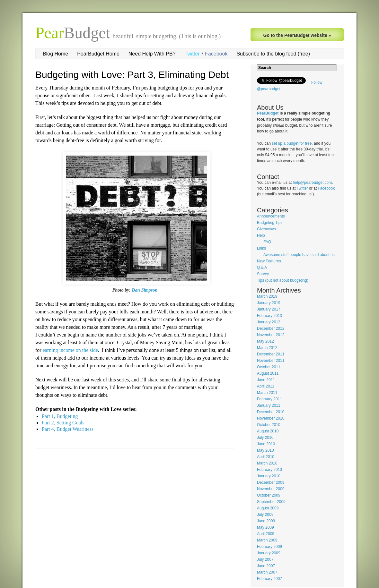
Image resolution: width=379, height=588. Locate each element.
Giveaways (266, 229)
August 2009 (268, 508)
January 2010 (269, 476)
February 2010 (269, 470)
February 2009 (269, 547)
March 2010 (267, 463)
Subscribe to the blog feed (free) (273, 54)
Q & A (262, 268)
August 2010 (268, 431)
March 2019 (267, 296)
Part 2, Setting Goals (63, 423)
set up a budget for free (292, 143)
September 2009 (271, 502)
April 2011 (266, 386)
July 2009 (265, 515)
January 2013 (269, 322)
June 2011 (266, 380)
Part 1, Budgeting (60, 416)
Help (261, 235)
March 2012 (267, 348)
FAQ (267, 242)
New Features (269, 261)
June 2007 (266, 566)
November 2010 (271, 418)
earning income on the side (70, 350)
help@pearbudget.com (313, 183)
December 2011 (271, 354)
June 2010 (266, 444)
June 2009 (266, 521)
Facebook (216, 54)
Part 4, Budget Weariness (68, 429)
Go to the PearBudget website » (297, 35)
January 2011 (269, 405)
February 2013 (269, 316)
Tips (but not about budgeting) (283, 280)
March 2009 (267, 540)
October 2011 (269, 367)
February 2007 (269, 579)
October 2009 (269, 495)
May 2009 (265, 527)
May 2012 (265, 341)
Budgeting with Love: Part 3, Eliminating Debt (132, 75)
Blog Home (55, 54)
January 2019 (269, 303)
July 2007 (265, 559)
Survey (263, 274)
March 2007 (267, 572)
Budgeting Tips (270, 223)
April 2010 (266, 457)
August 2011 (268, 373)
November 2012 (271, 335)
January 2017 (269, 309)
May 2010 (265, 450)
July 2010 (265, 438)
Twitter (192, 54)
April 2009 (266, 534)
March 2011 (267, 393)
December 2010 (271, 412)
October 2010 (269, 425)
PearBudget (268, 113)
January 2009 (269, 553)
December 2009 (271, 482)
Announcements (271, 216)
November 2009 (271, 489)
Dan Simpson (145, 290)
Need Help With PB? (152, 54)
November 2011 (271, 361)
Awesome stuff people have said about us (299, 255)
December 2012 (271, 328)
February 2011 (269, 399)
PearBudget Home (98, 54)
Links (261, 248)
